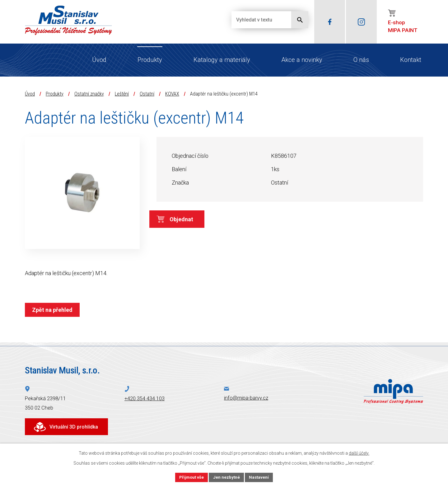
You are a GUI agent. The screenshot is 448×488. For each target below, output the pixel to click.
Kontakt (411, 60)
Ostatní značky (89, 94)
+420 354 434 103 (145, 399)
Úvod (99, 60)
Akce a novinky (302, 60)
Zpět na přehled (54, 310)
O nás (361, 60)
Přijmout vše (191, 477)
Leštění (122, 94)
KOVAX (172, 94)
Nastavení (260, 477)
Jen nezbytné (227, 477)
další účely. (359, 453)
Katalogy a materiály (222, 60)
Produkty (150, 60)
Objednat (189, 221)
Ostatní (147, 94)
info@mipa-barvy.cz (246, 398)
